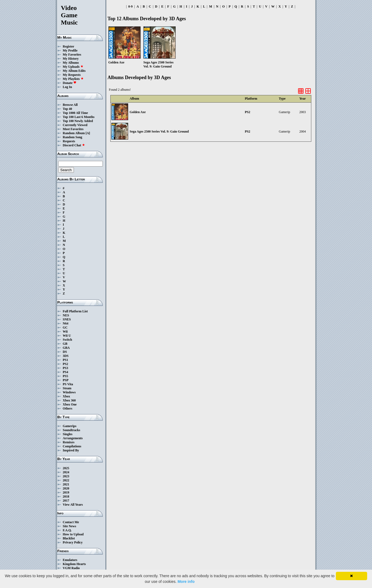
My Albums (71, 63)
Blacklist (69, 538)
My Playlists (73, 79)
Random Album (74, 133)
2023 (66, 476)
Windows (69, 392)
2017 (66, 501)
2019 (66, 492)
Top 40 (68, 109)
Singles (68, 434)
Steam (67, 388)
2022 (66, 480)
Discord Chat (74, 145)
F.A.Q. (67, 530)
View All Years (73, 505)
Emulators (70, 560)
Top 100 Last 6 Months (79, 117)
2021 (66, 484)
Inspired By (71, 450)
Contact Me (71, 522)
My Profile (70, 50)
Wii (65, 332)
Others (68, 408)
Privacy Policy (73, 542)
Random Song (73, 137)
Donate (70, 83)
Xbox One (70, 404)
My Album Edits (74, 71)
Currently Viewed (75, 125)
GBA (66, 348)
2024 (66, 472)
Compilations (72, 446)
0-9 (131, 6)
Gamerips (70, 426)
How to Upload (73, 534)
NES (66, 315)
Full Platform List (75, 311)
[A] (88, 133)
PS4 (66, 372)
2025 (66, 468)
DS (65, 352)
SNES (67, 319)
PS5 (66, 376)
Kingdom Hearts (74, 564)
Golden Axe (138, 112)
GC (65, 327)
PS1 (66, 360)
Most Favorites (73, 129)
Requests (69, 141)
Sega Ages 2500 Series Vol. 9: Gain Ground (159, 131)
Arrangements (73, 438)
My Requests (72, 75)
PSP (66, 380)
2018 (66, 496)
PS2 (66, 364)
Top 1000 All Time (75, 113)
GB (65, 344)
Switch (68, 340)
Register (69, 46)
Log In (67, 87)
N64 (66, 323)
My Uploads (73, 67)
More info (186, 582)
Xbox (66, 396)
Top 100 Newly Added (78, 121)
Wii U (67, 336)
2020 (66, 488)
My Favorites (72, 55)
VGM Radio (71, 568)
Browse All (70, 105)
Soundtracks (72, 430)
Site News (70, 526)
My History (71, 59)
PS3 (66, 368)
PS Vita (68, 384)
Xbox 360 (69, 400)
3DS (66, 356)
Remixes (69, 442)
